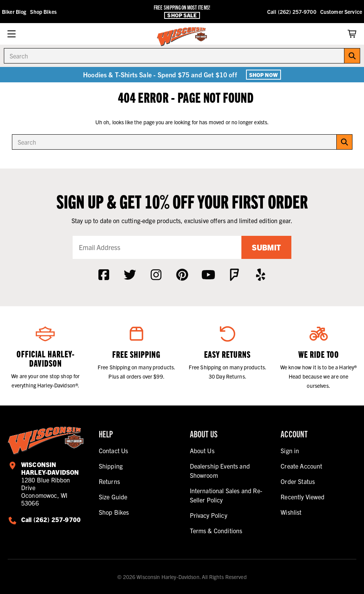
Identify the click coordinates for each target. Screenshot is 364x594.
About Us (202, 451)
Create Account (301, 466)
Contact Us (114, 451)
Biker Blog (14, 12)
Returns (109, 481)
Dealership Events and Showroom (220, 471)
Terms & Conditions (216, 531)
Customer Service (341, 12)
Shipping (111, 466)
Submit (266, 247)
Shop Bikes (43, 12)
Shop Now (263, 75)
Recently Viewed (303, 497)
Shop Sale (182, 15)
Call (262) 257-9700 (292, 12)
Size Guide (113, 497)
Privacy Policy (209, 515)
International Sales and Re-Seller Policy (226, 495)
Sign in (290, 451)
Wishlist (291, 512)
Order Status (298, 481)
